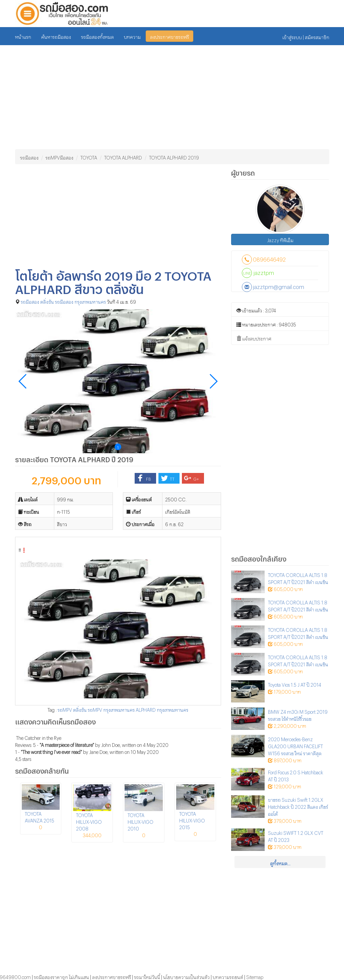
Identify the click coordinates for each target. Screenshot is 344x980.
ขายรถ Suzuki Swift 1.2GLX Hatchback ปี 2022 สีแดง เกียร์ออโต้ (298, 806)
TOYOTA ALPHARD (123, 157)
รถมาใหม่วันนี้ (147, 976)
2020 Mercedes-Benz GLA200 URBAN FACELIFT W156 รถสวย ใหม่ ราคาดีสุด (295, 745)
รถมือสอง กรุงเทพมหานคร (80, 301)
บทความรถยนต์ (228, 976)
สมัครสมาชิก (317, 36)
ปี (114, 458)
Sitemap (255, 976)
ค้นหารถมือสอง (56, 36)
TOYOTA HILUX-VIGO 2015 (192, 820)
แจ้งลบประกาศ (254, 338)
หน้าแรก (23, 36)
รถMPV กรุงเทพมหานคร (111, 709)
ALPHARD (94, 458)
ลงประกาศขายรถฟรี (169, 36)
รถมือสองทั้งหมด (97, 36)
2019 (125, 458)
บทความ (132, 36)
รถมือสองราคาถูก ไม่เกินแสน (61, 976)
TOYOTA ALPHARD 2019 (174, 157)
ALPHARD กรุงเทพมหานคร (162, 709)
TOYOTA (89, 157)
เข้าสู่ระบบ (292, 36)
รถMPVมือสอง (59, 157)
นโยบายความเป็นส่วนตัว (186, 976)
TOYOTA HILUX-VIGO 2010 (141, 821)
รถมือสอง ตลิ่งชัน (37, 301)
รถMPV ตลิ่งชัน (72, 709)
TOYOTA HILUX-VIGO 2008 (89, 821)
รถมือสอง (29, 157)
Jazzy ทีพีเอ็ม (280, 239)
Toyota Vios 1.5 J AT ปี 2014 (295, 684)
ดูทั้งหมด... (280, 862)
